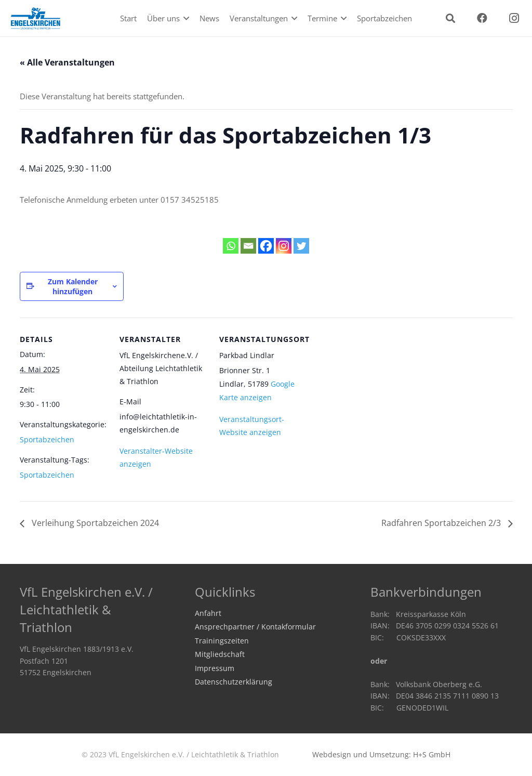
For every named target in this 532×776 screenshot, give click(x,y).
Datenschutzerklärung (234, 682)
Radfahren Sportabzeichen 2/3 (442, 523)
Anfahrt (208, 613)
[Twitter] (301, 246)
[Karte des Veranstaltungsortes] (374, 389)
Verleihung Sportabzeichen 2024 (94, 523)
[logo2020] (36, 18)
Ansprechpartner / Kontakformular (255, 627)
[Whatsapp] (231, 246)
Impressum (215, 668)
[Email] (248, 246)
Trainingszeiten (222, 641)
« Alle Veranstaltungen (67, 62)
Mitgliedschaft (220, 654)
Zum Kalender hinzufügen (73, 286)
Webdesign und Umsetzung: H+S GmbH (381, 755)
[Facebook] (482, 18)
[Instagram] (514, 18)
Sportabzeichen (47, 439)
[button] (184, 18)
